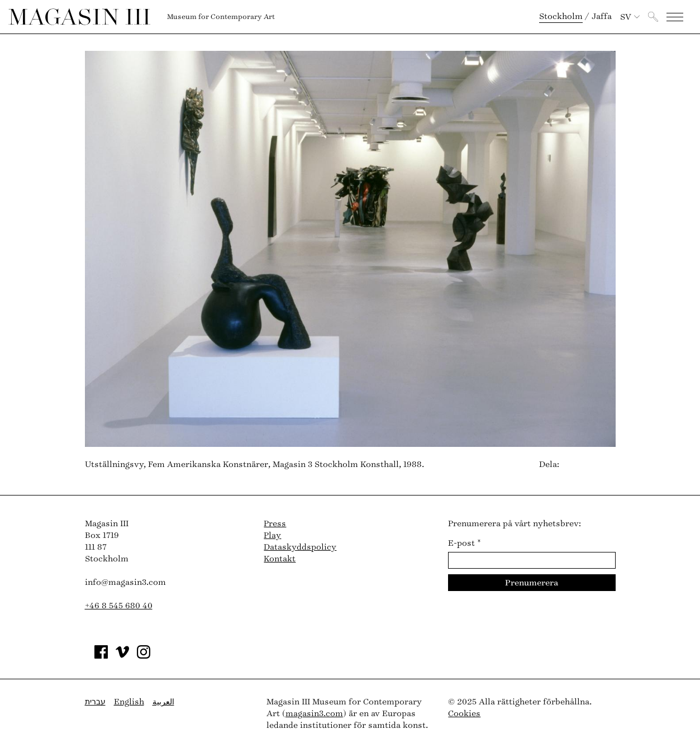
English (129, 702)
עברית (95, 702)
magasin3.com (314, 714)
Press (275, 524)
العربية (163, 702)
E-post (465, 543)
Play (272, 535)
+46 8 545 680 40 (119, 606)
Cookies (464, 714)
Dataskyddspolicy (300, 547)
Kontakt (280, 559)
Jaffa (602, 16)
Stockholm (561, 16)
